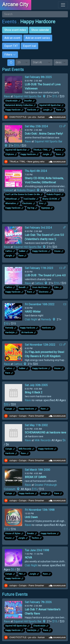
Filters (10, 55)
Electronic (27, 204)
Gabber (22, 251)
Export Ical (30, 46)
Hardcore (32, 110)
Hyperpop (45, 208)
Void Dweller (29, 199)
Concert (9, 190)
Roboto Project (26, 190)
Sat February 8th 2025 (38, 77)
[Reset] (11, 63)
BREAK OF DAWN (35, 477)
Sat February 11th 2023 (39, 268)
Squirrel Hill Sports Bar (27, 96)
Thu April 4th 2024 (36, 171)
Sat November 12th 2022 (40, 345)
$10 (57, 283)
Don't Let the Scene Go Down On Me (23, 195)
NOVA (28, 558)
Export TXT (11, 46)
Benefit (22, 288)
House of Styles (13, 534)
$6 (64, 440)
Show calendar (40, 30)
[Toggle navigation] (63, 5)
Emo (41, 204)
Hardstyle (10, 332)
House (57, 251)
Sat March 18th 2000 (37, 470)
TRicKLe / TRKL (40, 150)
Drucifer (28, 101)
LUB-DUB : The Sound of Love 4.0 (45, 275)
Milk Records (43, 440)
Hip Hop (31, 208)
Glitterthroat (11, 199)
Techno (35, 538)
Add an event (12, 38)
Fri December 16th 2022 (40, 304)
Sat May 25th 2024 (36, 126)
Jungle (46, 110)
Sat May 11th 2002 (36, 425)
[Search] (35, 14)
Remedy (46, 319)
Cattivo (9, 251)
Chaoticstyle (11, 101)
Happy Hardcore (38, 22)
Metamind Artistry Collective (19, 105)
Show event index (15, 30)
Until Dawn (31, 517)
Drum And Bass (40, 288)
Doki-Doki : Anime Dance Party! (44, 134)
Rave (7, 96)
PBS (21, 574)
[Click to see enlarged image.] (13, 85)
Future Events (15, 594)
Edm (56, 288)
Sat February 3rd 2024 (38, 228)
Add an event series (38, 38)
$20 (7, 404)
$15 (55, 96)
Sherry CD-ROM (50, 199)
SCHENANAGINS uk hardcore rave (45, 432)
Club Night (31, 319)
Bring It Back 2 (34, 392)
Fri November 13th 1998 (40, 510)
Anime (58, 150)
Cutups (9, 409)
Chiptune (10, 155)
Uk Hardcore (27, 332)
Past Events (13, 70)
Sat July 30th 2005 (36, 385)
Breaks (30, 534)
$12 (55, 190)
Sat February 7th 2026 (38, 602)
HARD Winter (33, 312)
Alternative (10, 204)
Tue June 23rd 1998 (37, 550)
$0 (13, 570)
